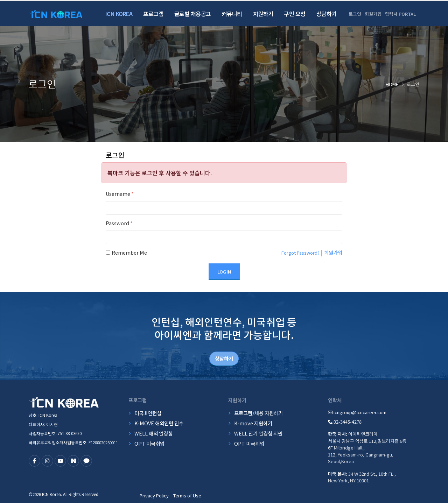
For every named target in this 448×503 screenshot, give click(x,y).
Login (224, 272)
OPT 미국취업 (149, 443)
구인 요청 (295, 14)
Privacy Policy (154, 495)
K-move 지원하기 (253, 423)
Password (119, 223)
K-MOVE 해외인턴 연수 (159, 423)
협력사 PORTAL (400, 14)
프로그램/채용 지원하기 (258, 413)
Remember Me (129, 252)
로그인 (355, 14)
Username (120, 194)
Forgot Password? (300, 253)
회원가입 (373, 14)
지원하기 (263, 14)
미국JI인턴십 (148, 413)
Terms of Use (187, 495)
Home (392, 84)
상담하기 (327, 14)
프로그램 (153, 14)
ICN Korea (119, 14)
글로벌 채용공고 (193, 14)
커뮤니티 (232, 14)
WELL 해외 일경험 (153, 433)
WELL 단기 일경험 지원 (258, 433)
